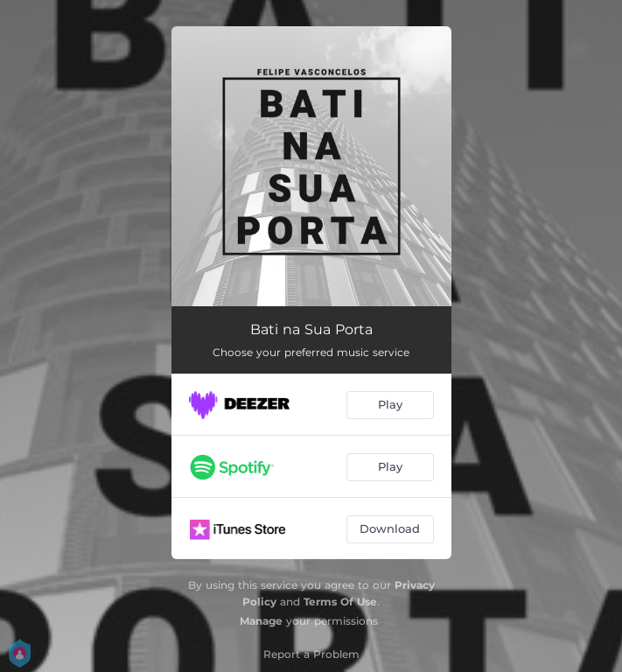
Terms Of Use (340, 602)
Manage (261, 621)
